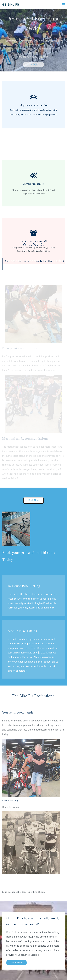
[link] (31, 813)
